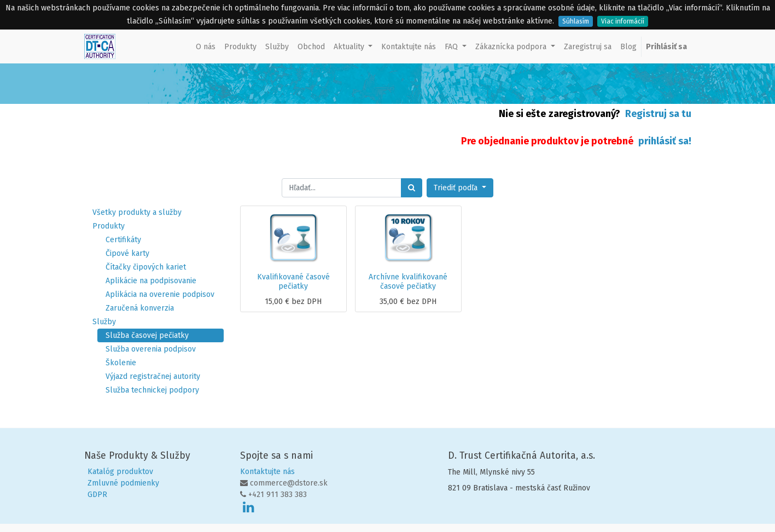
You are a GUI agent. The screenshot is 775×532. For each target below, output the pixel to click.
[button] (460, 188)
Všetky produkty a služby (137, 212)
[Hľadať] (412, 188)
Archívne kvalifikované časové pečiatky (408, 282)
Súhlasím (576, 21)
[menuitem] (206, 47)
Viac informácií (623, 21)
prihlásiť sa (663, 141)
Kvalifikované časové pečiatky (293, 282)
